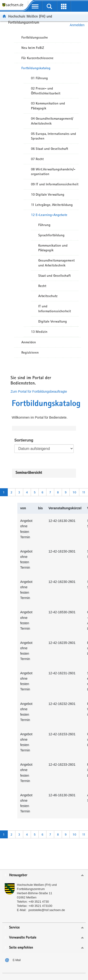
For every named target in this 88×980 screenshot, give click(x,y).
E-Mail (17, 960)
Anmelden (29, 342)
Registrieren (30, 352)
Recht (42, 286)
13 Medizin (39, 332)
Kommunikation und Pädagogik (53, 248)
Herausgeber (18, 875)
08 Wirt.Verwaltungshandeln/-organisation (53, 172)
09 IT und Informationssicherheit (55, 184)
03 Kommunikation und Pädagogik (48, 106)
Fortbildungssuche (35, 37)
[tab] (44, 875)
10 (74, 492)
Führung (44, 225)
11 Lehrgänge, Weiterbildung (52, 205)
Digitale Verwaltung (53, 321)
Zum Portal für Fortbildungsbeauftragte (39, 391)
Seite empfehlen (21, 948)
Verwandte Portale (23, 938)
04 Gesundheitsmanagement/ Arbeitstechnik (52, 121)
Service (14, 928)
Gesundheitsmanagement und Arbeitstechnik (56, 263)
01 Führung (39, 78)
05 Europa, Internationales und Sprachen (54, 136)
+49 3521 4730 (39, 902)
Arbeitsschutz (48, 296)
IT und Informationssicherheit (55, 309)
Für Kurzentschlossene (37, 58)
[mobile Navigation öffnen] (35, 6)
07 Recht (37, 159)
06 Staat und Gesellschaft (50, 149)
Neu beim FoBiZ (33, 48)
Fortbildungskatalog (36, 68)
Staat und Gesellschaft (54, 276)
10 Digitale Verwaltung (48, 194)
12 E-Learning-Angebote (49, 215)
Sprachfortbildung (51, 235)
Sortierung (24, 440)
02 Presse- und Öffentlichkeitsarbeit (46, 91)
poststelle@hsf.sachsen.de (47, 910)
